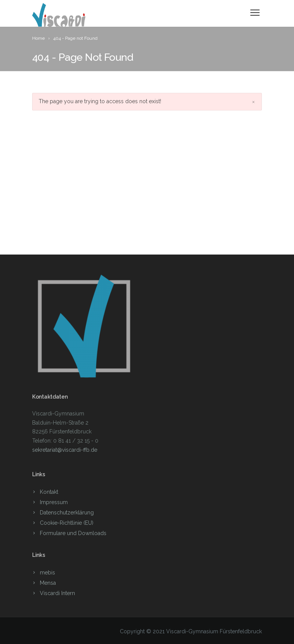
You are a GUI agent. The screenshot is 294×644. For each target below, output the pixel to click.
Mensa (48, 583)
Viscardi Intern (57, 593)
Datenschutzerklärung (67, 513)
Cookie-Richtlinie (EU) (67, 523)
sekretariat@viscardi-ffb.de (65, 450)
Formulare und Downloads (73, 533)
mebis (47, 573)
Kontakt (49, 492)
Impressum (54, 502)
